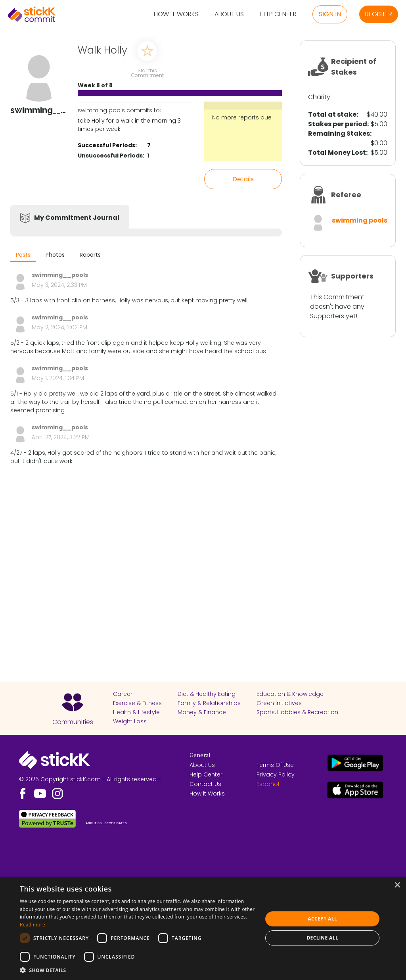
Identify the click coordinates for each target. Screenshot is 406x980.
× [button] (397, 885)
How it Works (176, 14)
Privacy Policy (276, 774)
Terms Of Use (275, 765)
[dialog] (203, 928)
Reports (90, 255)
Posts (23, 255)
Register (379, 14)
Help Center (278, 14)
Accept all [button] (322, 919)
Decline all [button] (322, 938)
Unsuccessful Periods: (111, 156)
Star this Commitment (147, 72)
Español (268, 784)
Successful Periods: (107, 145)
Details (243, 179)
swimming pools (360, 220)
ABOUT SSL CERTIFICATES (106, 823)
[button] (138, 970)
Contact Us (205, 784)
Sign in (330, 14)
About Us (229, 14)
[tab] (23, 256)
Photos (55, 255)
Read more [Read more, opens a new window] (33, 925)
